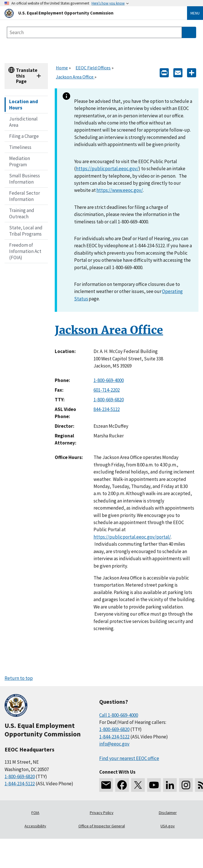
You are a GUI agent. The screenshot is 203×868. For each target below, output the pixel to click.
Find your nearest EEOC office (129, 758)
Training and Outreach (22, 213)
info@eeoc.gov (114, 744)
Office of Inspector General (102, 826)
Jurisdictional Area (23, 122)
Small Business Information (25, 179)
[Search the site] (94, 32)
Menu (195, 13)
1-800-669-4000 (109, 380)
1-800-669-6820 (109, 400)
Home (62, 68)
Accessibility (35, 826)
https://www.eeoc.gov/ (120, 190)
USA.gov (168, 826)
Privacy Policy (102, 813)
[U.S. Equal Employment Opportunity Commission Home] (89, 13)
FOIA (35, 813)
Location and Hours (24, 105)
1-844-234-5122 (20, 784)
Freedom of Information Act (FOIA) (25, 251)
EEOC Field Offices (93, 68)
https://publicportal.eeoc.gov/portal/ (132, 537)
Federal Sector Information (25, 196)
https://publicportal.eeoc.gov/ (107, 169)
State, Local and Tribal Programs (26, 231)
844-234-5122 (107, 409)
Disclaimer (168, 813)
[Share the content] (192, 72)
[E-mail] (178, 72)
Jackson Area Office (75, 77)
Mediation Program (20, 161)
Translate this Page (27, 76)
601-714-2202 (107, 390)
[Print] (164, 72)
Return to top (19, 678)
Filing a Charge (24, 136)
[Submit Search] (189, 32)
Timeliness (20, 147)
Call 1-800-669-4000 (119, 715)
